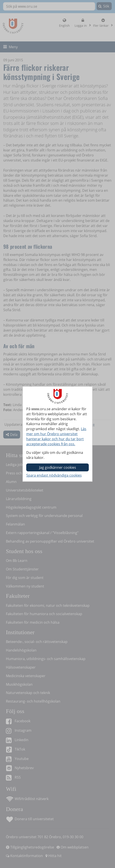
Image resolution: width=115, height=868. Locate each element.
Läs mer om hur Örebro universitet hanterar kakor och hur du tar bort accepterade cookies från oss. (56, 436)
